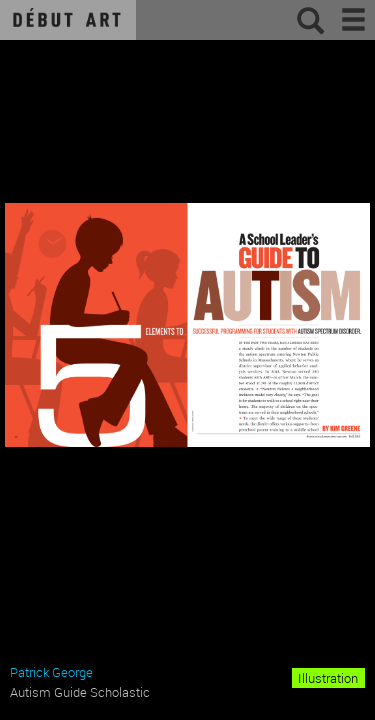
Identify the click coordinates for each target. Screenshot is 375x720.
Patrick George (51, 672)
